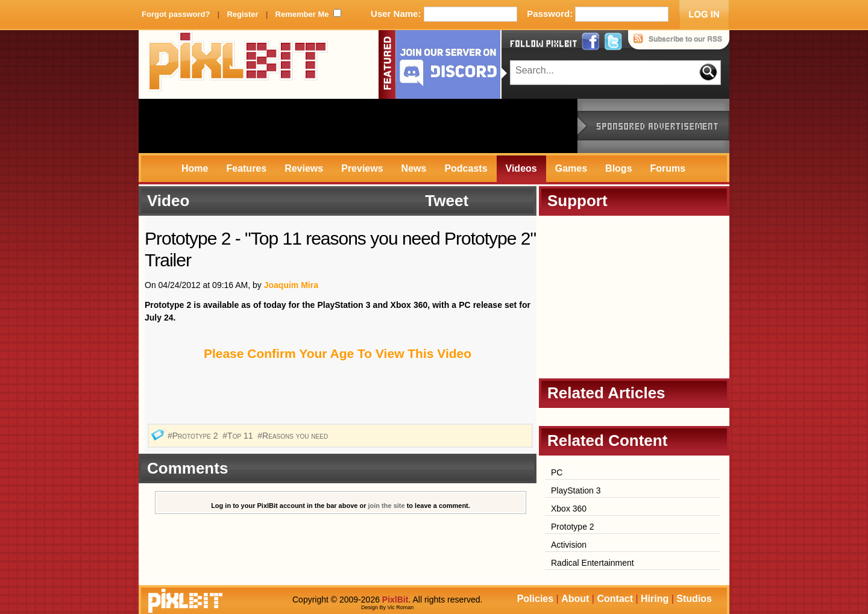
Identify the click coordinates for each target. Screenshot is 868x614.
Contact (615, 599)
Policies (535, 599)
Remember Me (302, 14)
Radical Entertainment (593, 563)
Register (242, 14)
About (575, 599)
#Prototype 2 (194, 436)
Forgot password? (176, 14)
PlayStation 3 (576, 490)
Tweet (447, 201)
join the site (387, 506)
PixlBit (238, 64)
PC (557, 472)
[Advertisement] (358, 126)
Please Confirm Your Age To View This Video (338, 353)
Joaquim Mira (291, 285)
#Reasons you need (294, 436)
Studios (694, 599)
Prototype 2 (573, 527)
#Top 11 (239, 436)
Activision (569, 545)
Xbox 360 (569, 509)
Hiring (655, 599)
